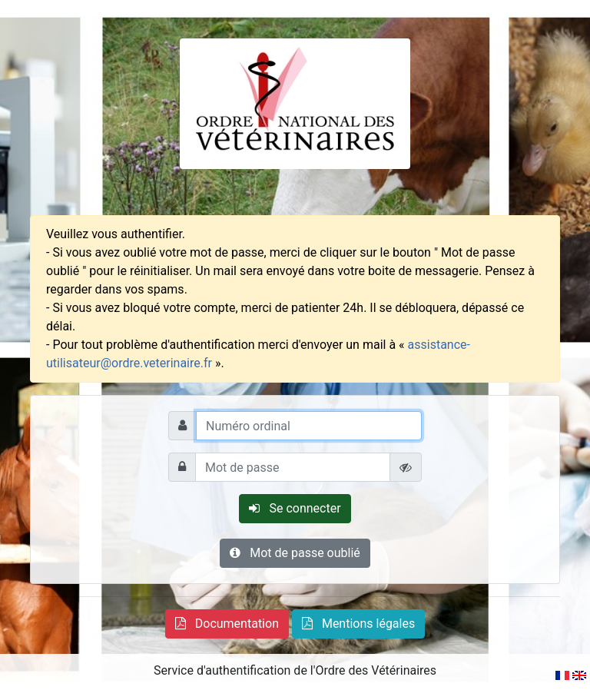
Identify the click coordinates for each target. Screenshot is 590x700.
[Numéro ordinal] (309, 426)
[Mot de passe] (293, 467)
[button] (227, 624)
